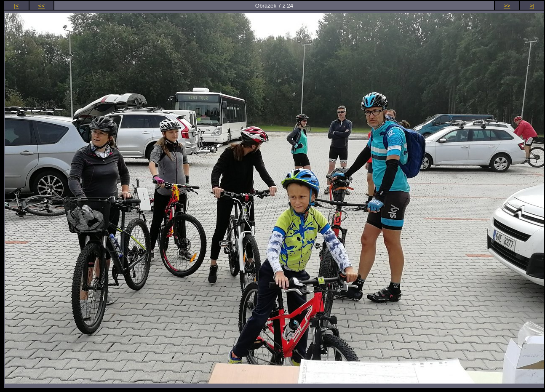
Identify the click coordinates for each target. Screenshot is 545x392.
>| (532, 6)
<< (42, 6)
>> (507, 6)
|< (16, 6)
